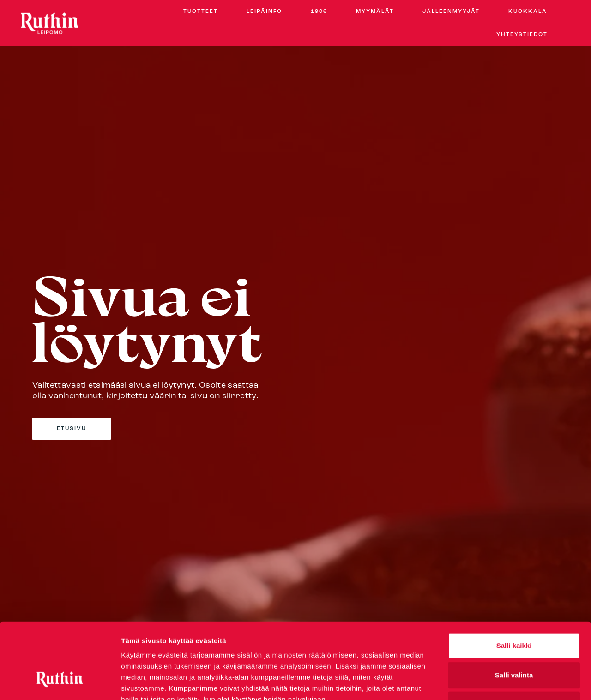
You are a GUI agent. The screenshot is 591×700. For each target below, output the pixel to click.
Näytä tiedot (494, 682)
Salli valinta (514, 610)
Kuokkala (528, 12)
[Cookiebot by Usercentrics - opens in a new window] (60, 682)
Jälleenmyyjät (451, 12)
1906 (319, 12)
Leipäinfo (264, 12)
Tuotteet (201, 12)
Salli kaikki (514, 580)
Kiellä (514, 639)
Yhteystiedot (522, 35)
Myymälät (375, 12)
